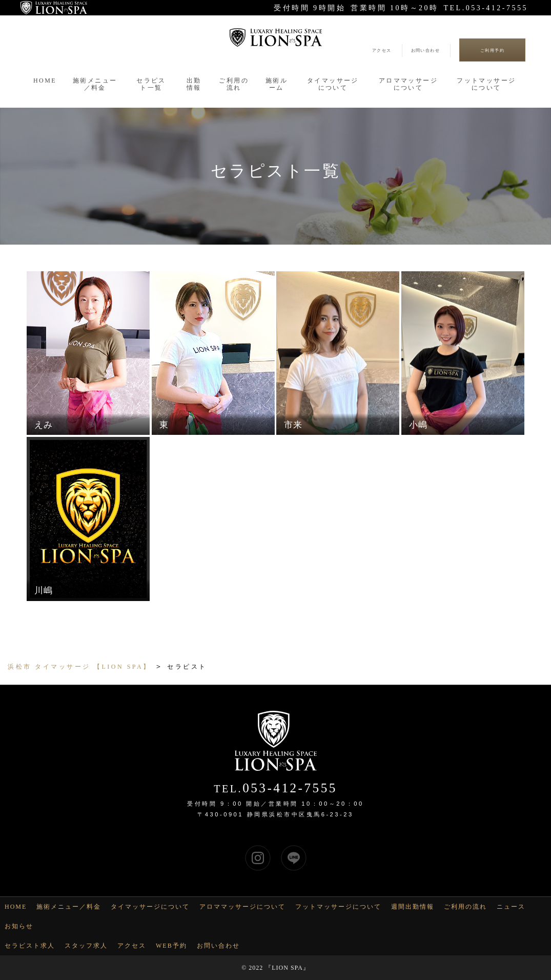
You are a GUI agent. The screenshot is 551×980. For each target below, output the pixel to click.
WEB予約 (171, 946)
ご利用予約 (492, 51)
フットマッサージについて (338, 907)
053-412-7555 (290, 788)
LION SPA (287, 968)
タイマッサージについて (150, 907)
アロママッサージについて (242, 907)
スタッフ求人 (86, 946)
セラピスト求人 (30, 946)
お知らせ (19, 926)
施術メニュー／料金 (69, 907)
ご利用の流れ (465, 907)
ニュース (511, 907)
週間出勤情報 (413, 907)
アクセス (382, 51)
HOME (16, 907)
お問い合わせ (425, 51)
